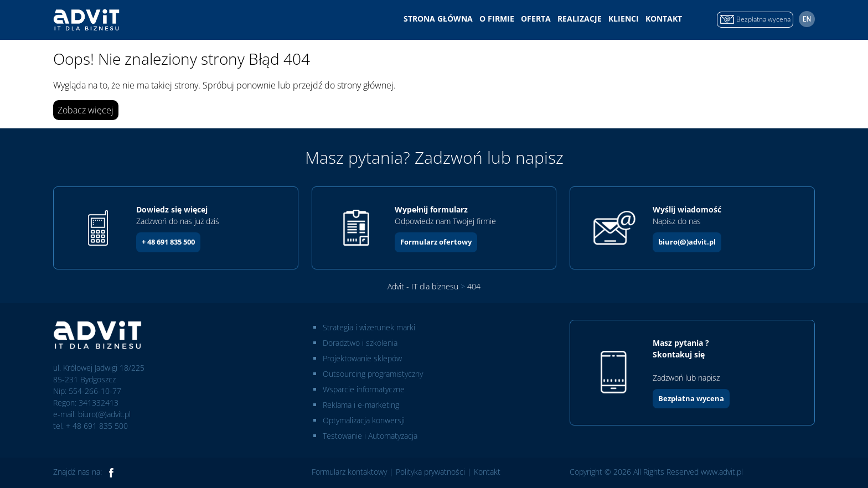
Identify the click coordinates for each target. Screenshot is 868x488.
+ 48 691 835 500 (168, 242)
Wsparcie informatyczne (364, 389)
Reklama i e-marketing (361, 405)
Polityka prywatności (430, 472)
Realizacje (580, 19)
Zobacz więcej (86, 110)
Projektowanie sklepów (362, 358)
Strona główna (438, 19)
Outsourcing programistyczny (373, 374)
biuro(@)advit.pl (687, 242)
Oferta (536, 19)
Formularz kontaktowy (349, 472)
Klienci (624, 19)
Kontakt (664, 19)
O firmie (497, 19)
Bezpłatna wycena (691, 398)
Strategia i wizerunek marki (369, 327)
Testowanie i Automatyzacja (370, 436)
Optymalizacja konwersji (364, 420)
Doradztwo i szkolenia (360, 343)
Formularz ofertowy (436, 242)
